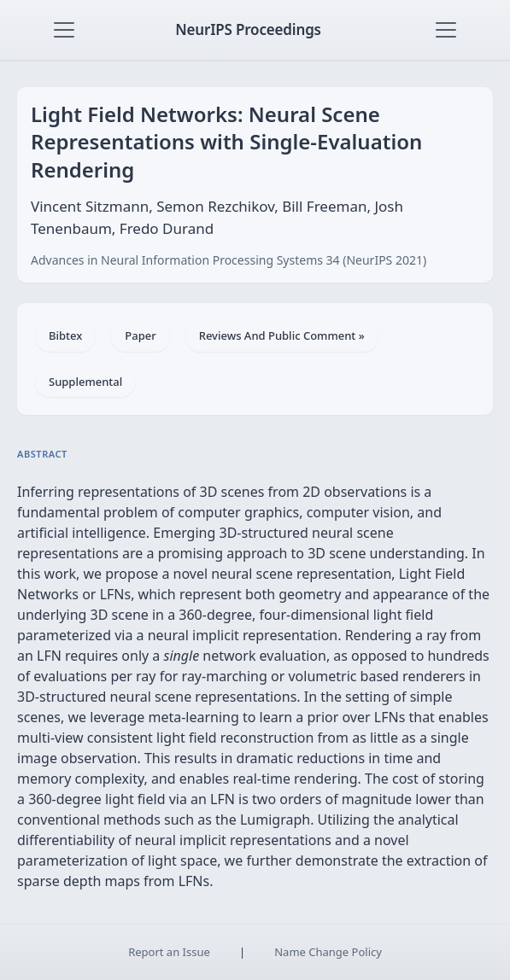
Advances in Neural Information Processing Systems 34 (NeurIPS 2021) (229, 260)
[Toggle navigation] (64, 30)
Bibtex (65, 335)
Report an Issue (169, 952)
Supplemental (85, 382)
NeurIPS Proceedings (248, 29)
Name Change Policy (328, 952)
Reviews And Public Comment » (282, 335)
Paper (140, 335)
